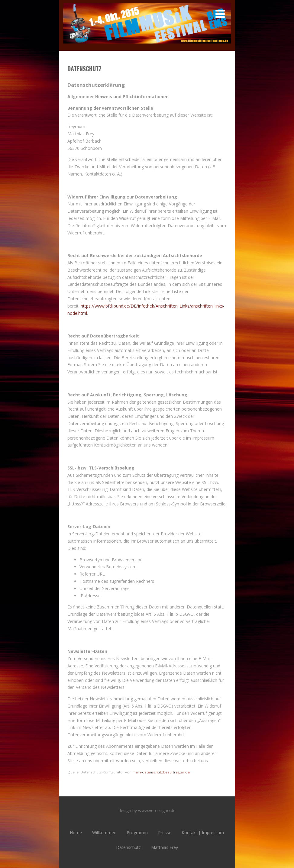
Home (76, 833)
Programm (137, 833)
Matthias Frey (165, 847)
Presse (165, 833)
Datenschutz (128, 847)
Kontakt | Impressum (203, 833)
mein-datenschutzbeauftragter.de (161, 772)
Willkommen (104, 833)
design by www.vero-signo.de (147, 810)
